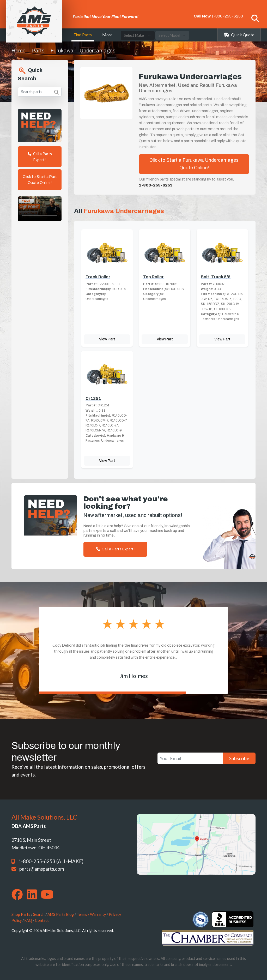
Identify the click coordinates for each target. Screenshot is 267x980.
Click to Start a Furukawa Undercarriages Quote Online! (194, 164)
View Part (107, 339)
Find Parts (83, 35)
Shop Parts (21, 914)
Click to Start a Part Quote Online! (40, 180)
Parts (38, 51)
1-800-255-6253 (227, 16)
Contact (42, 920)
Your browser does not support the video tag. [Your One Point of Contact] (40, 209)
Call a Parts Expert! (40, 157)
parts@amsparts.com (42, 869)
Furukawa (62, 51)
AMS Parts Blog (61, 914)
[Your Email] (190, 758)
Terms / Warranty (91, 914)
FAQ (28, 920)
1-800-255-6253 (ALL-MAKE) (51, 861)
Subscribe (239, 758)
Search (39, 914)
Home (19, 51)
